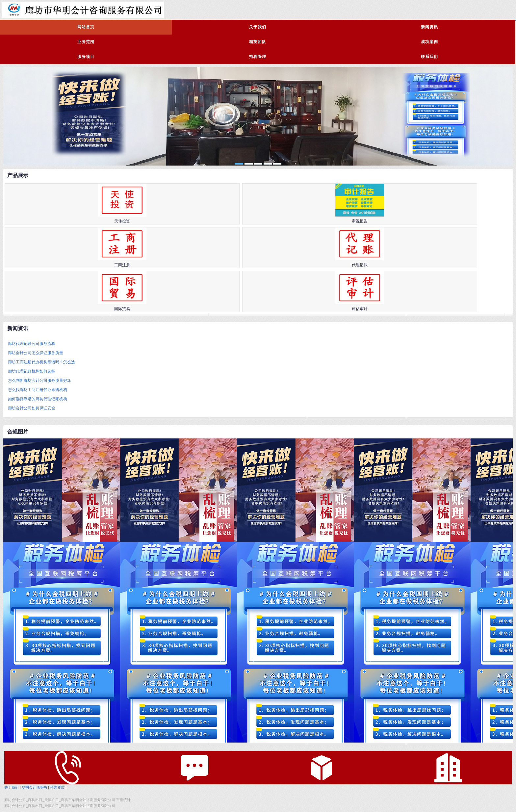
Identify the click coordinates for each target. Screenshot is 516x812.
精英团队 (258, 42)
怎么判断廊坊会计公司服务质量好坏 (39, 380)
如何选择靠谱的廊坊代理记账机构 (38, 399)
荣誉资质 (57, 787)
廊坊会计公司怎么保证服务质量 (36, 353)
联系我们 (429, 57)
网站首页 (86, 27)
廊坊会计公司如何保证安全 (32, 408)
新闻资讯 (429, 27)
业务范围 (86, 42)
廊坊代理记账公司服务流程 (32, 344)
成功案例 (429, 42)
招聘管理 (258, 57)
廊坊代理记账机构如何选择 (32, 371)
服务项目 (86, 57)
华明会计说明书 (34, 787)
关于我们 (258, 27)
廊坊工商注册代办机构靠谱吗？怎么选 (41, 362)
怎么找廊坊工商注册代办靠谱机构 (38, 390)
